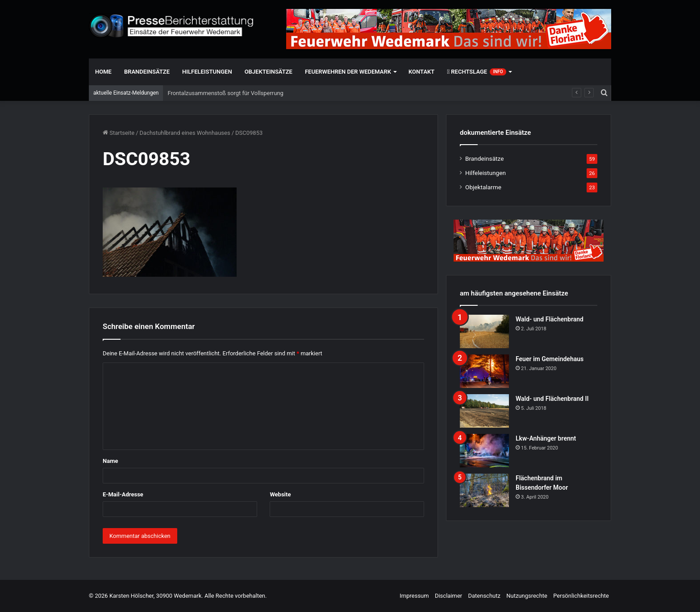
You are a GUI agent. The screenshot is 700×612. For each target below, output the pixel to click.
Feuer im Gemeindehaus (550, 359)
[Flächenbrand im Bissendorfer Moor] (484, 490)
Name (110, 461)
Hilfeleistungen (207, 72)
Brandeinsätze (147, 72)
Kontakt (421, 72)
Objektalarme (483, 187)
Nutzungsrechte (527, 596)
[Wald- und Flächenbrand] (484, 331)
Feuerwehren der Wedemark (348, 72)
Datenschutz (484, 596)
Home (103, 72)
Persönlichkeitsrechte (581, 596)
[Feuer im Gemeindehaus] (484, 371)
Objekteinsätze (269, 72)
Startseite (119, 133)
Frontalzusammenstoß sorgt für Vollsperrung (225, 93)
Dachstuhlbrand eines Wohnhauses (185, 133)
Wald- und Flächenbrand (550, 319)
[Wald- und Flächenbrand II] (484, 411)
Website (280, 494)
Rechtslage (476, 72)
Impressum (414, 596)
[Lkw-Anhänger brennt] (484, 451)
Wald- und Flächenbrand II (552, 399)
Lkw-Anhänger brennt (546, 438)
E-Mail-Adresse (123, 494)
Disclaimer (448, 596)
